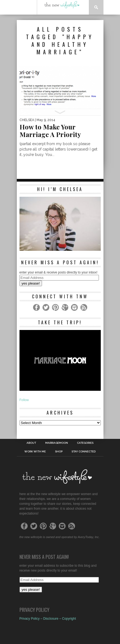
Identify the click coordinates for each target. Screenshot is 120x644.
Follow (24, 400)
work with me (35, 452)
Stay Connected (84, 452)
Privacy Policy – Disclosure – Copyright (48, 619)
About (31, 443)
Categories (85, 443)
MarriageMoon (57, 443)
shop (59, 452)
